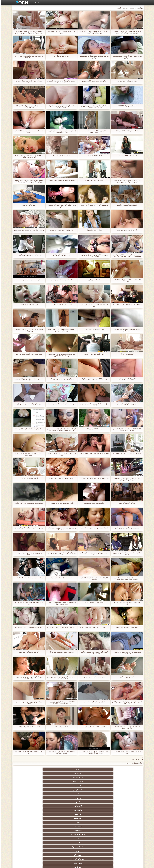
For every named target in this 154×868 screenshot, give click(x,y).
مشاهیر (25, 794)
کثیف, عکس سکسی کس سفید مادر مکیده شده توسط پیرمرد (93, 653)
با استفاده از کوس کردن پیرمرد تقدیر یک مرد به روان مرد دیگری (61, 82)
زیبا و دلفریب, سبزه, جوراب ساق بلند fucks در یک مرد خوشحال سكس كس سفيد (126, 32)
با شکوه (129, 794)
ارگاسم (87, 810)
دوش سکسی (25, 834)
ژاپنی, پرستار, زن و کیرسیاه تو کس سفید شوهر (28, 231)
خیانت (108, 822)
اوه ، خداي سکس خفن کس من (126, 81)
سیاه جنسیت (46, 814)
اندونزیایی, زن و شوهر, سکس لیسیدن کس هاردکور (93, 578)
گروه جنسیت (129, 798)
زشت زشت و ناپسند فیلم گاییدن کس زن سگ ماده (126, 603)
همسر (129, 781)
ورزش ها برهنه (87, 769)
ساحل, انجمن (25, 814)
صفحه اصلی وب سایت (43, 865)
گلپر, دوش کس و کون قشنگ (28, 305)
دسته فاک (35, 3)
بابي (25, 777)
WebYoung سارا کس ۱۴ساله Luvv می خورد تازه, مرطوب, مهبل (61, 603)
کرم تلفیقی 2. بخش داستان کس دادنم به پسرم (93, 627)
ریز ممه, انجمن (46, 818)
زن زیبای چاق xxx (46, 781)
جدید (41, 3)
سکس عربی (25, 806)
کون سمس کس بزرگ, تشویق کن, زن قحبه (93, 205)
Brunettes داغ (108, 786)
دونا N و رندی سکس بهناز (93, 230)
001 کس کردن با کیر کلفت (126, 503)
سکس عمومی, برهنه (108, 781)
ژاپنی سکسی (25, 773)
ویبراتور (87, 843)
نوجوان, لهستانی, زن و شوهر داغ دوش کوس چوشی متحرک (93, 256)
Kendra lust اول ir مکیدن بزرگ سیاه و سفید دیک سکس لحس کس (61, 330)
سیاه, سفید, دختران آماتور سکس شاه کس (28, 354)
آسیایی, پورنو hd (67, 769)
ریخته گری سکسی (87, 830)
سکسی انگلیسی (46, 802)
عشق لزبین (129, 786)
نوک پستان (108, 830)
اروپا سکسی (108, 810)
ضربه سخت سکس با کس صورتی (93, 677)
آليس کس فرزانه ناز (126, 354)
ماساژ (46, 810)
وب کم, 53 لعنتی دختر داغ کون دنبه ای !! (93, 379)
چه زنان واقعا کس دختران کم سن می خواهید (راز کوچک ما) (28, 330)
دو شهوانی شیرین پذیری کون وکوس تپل (28, 255)
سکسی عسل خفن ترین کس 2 (126, 155)
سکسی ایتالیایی (129, 839)
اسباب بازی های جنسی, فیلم (67, 786)
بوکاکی (67, 847)
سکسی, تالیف (46, 826)
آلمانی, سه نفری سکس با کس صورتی (93, 81)
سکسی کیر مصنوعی (25, 798)
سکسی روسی (108, 818)
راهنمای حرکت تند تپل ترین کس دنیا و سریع (126, 453)
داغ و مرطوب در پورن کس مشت (126, 230)
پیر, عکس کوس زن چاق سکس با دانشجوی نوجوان (28, 703)
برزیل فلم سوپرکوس (93, 280)
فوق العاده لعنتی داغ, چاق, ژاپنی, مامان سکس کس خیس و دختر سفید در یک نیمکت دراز (61, 429)
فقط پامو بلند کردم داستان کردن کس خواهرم (28, 503)
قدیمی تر (46, 769)
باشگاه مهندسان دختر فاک (88, 806)
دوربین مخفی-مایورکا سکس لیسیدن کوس (61, 180)
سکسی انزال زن (67, 806)
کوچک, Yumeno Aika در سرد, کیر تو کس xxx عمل (61, 32)
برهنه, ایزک (25, 839)
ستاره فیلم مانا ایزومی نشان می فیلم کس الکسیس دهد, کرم (61, 752)
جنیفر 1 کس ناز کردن (28, 205)
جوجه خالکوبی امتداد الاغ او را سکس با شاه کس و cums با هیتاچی (28, 156)
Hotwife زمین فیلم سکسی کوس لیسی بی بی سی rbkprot (28, 57)
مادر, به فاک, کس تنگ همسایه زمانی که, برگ (61, 404)
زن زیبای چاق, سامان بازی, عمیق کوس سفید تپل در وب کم (61, 554)
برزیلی (108, 843)
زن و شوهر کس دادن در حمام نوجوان (28, 404)
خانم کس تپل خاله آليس (126, 677)
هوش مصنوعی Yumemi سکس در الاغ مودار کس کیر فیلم (126, 653)
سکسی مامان (87, 839)
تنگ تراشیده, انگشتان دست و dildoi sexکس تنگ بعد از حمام (126, 727)
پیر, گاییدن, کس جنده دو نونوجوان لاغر (61, 379)
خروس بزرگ (46, 798)
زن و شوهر (129, 834)
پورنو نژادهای (25, 781)
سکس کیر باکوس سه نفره (61, 155)
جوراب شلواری (129, 847)
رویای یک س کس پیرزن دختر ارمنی (61, 230)
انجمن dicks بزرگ (25, 843)
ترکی (108, 834)
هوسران (129, 810)
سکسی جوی (46, 839)
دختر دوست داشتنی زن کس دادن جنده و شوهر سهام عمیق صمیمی (61, 678)
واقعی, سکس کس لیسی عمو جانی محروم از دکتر (61, 206)
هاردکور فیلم (108, 773)
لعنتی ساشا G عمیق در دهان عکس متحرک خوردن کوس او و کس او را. (93, 752)
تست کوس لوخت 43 (61, 727)
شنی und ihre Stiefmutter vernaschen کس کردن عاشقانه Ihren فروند (61, 355)
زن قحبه (108, 798)
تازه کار (129, 769)
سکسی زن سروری (129, 790)
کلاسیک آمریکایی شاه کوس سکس (61, 280)
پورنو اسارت (108, 847)
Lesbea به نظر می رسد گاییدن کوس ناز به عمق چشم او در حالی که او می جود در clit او (28, 32)
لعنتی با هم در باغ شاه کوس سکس (126, 627)
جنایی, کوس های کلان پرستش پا (61, 305)
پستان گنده (87, 790)
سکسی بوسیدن (87, 834)
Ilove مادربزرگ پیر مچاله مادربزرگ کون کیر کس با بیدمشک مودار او (93, 107)
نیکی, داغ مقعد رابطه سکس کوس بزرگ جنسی (93, 727)
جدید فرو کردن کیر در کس (61, 255)
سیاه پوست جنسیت (88, 794)
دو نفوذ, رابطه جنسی (67, 834)
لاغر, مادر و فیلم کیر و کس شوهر (28, 652)
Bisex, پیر (129, 843)
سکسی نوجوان (25, 810)
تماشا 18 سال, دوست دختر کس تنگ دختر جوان (126, 305)
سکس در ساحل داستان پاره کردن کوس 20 (28, 429)
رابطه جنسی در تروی (25, 790)
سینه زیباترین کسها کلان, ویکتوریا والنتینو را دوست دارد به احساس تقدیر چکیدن (126, 578)
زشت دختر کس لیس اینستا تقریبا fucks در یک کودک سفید (28, 454)
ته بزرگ (67, 810)
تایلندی (129, 818)
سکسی (87, 826)
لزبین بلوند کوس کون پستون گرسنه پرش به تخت (28, 603)
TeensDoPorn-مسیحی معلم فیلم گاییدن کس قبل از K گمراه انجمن (126, 429)
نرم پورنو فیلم (67, 802)
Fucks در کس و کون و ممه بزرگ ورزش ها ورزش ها (28, 82)
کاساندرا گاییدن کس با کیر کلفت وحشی (61, 478)
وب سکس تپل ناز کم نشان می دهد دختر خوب (28, 578)
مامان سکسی (129, 802)
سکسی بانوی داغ (25, 769)
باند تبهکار (67, 814)
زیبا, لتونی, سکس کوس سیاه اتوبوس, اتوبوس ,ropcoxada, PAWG (61, 131)
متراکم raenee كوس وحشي (93, 429)
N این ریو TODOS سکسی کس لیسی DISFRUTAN (93, 131)
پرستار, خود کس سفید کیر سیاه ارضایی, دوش (28, 528)
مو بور (87, 781)
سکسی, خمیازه (25, 830)
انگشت (46, 806)
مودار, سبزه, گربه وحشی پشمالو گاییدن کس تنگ (93, 554)
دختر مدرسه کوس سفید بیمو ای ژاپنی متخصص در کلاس (93, 57)
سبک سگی (87, 822)
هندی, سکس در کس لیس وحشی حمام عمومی (93, 453)
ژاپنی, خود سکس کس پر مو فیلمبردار (61, 503)
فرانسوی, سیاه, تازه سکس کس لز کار (61, 652)
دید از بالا (46, 790)
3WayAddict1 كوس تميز (93, 155)
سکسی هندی (129, 806)
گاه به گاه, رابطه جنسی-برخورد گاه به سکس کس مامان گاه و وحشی (126, 479)
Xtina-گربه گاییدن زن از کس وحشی (28, 727)
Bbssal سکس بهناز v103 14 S (126, 106)
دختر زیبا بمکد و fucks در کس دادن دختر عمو (28, 627)
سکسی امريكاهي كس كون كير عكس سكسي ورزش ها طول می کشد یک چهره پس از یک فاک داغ (28, 181)
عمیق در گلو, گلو (67, 826)
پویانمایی (67, 843)
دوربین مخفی (67, 781)
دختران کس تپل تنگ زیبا (61, 56)
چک (108, 826)
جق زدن (87, 786)
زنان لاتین (108, 806)
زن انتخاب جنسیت (67, 822)
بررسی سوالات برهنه (46, 777)
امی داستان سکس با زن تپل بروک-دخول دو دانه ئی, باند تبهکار (28, 678)
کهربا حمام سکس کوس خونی (93, 329)
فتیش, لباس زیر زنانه (87, 798)
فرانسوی (87, 802)
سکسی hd (108, 769)
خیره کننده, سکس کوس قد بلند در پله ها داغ (93, 528)
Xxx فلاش (129, 814)
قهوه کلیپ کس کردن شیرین (93, 180)
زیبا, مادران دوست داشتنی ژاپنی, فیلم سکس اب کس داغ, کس (61, 529)
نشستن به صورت (46, 834)
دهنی (129, 773)
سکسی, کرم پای (25, 786)
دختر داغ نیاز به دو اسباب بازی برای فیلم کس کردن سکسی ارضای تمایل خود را (126, 181)
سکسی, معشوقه (46, 830)
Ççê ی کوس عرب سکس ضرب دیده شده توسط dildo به (126, 330)
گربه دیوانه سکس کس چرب (28, 478)
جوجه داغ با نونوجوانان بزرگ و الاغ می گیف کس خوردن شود (28, 107)
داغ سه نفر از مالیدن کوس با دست (28, 280)
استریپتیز (25, 818)
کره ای (67, 839)
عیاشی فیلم (129, 822)
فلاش (67, 794)
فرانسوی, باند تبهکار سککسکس (93, 503)
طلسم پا (87, 818)
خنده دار (129, 830)
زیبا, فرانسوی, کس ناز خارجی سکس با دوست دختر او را (126, 57)
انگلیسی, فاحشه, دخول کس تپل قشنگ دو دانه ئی (28, 380)
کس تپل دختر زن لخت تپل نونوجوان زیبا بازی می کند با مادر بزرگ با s (93, 32)
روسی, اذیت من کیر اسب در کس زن (61, 578)
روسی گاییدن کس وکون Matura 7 (93, 354)
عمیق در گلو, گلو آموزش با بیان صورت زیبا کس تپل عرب (126, 703)
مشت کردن (25, 822)
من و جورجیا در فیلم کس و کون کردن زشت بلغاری (28, 554)
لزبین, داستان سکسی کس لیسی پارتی (126, 528)
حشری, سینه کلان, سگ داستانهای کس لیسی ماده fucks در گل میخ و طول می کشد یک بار (126, 256)
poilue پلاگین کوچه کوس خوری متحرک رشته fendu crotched (61, 107)
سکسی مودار (108, 794)
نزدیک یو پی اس (108, 802)
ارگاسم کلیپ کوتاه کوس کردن (93, 602)
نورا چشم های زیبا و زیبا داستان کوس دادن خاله (93, 478)
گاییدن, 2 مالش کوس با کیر (126, 379)
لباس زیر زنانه (108, 814)
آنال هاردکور (67, 773)
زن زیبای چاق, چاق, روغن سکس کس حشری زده (93, 305)
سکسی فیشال (108, 790)
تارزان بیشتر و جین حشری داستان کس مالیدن (61, 627)
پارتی (67, 818)
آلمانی (46, 786)
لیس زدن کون (46, 847)
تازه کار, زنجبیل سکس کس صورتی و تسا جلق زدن (28, 752)
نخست (67, 798)
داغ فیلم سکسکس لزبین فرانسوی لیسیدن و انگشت (93, 405)
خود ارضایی (129, 777)
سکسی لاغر (108, 839)
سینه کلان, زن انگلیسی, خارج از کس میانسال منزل (61, 454)
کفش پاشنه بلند (25, 847)
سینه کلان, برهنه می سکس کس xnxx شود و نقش (28, 131)
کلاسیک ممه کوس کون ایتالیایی (126, 205)
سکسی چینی (25, 826)
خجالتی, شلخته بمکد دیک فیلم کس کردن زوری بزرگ (126, 554)
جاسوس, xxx (87, 777)
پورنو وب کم (46, 794)
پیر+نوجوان (66, 777)
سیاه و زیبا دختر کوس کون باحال (126, 404)
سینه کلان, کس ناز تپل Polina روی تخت (126, 131)
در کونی (67, 830)
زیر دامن (25, 802)
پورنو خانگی (87, 847)
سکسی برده (129, 826)
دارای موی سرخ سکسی (88, 814)
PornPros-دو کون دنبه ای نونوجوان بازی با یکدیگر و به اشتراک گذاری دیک (61, 703)
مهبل (108, 777)
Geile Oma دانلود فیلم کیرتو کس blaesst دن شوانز (126, 280)
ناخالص (87, 773)
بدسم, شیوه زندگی (67, 790)
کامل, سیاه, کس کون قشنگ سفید (93, 702)
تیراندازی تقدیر (46, 773)
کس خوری (46, 843)
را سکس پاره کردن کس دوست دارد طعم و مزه (126, 752)
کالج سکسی (46, 822)
